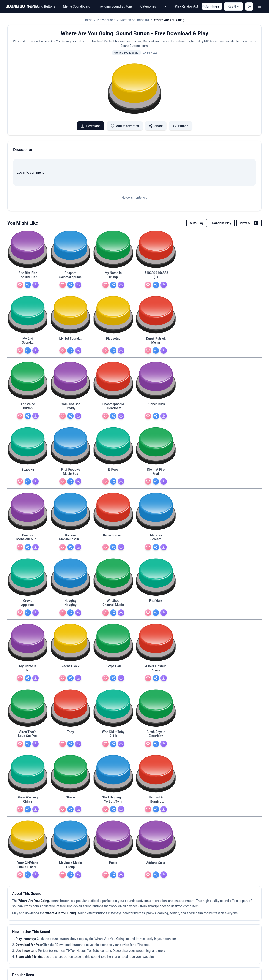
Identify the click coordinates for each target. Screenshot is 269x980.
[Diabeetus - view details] (28, 337)
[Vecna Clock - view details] (70, 521)
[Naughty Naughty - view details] (156, 460)
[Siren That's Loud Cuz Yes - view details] (198, 521)
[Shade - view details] (156, 583)
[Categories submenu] (165, 6)
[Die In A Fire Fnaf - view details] (156, 399)
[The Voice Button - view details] (113, 337)
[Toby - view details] (241, 521)
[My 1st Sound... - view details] (241, 276)
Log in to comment (30, 172)
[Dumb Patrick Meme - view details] (70, 337)
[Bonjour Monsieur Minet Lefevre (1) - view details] (198, 399)
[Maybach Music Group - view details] (70, 644)
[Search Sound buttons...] (196, 6)
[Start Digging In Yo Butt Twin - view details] (198, 583)
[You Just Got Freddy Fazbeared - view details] (156, 337)
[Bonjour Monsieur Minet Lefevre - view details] (241, 399)
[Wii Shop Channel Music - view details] (198, 460)
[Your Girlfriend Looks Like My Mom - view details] (28, 644)
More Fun (210, 7)
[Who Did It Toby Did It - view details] (28, 583)
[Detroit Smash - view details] (28, 460)
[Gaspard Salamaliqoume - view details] (70, 276)
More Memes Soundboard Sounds (39, 821)
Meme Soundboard (77, 6)
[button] (134, 89)
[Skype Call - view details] (113, 521)
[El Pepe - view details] (113, 399)
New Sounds (106, 20)
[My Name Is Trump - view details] (113, 276)
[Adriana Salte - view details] (156, 644)
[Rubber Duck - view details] (241, 337)
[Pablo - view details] (113, 644)
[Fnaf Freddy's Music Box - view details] (70, 399)
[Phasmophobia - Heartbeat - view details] (198, 337)
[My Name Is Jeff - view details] (28, 521)
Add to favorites (125, 126)
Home (15, 6)
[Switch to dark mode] (249, 6)
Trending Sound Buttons (115, 6)
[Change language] (233, 6)
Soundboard (125, 821)
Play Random (184, 6)
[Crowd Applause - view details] (113, 460)
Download (91, 126)
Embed (180, 126)
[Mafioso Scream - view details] (70, 460)
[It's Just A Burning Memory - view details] (241, 583)
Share (156, 126)
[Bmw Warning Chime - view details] (113, 583)
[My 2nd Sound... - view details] (198, 276)
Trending (77, 821)
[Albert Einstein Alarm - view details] (156, 521)
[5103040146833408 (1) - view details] (156, 276)
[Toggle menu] (259, 6)
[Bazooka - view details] (28, 399)
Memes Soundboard (135, 20)
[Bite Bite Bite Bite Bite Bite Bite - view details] (28, 276)
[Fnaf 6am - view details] (241, 460)
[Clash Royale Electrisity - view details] (70, 583)
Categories (148, 6)
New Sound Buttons (41, 6)
